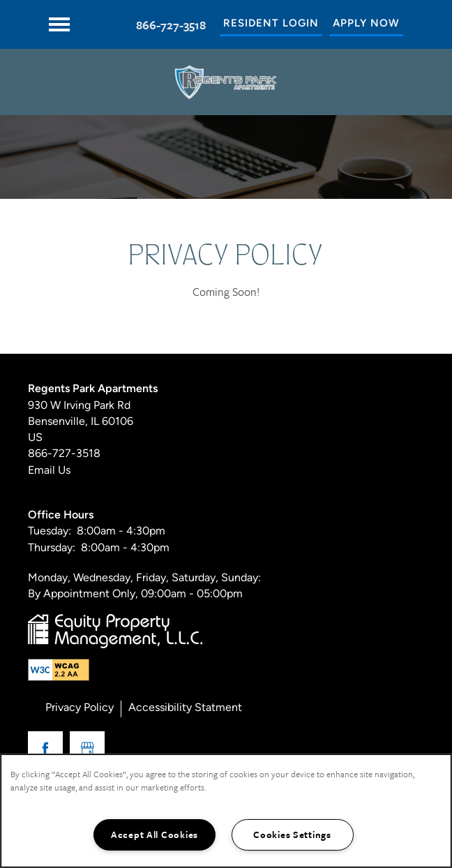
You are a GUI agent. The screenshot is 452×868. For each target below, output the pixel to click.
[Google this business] (87, 749)
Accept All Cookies (155, 835)
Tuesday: (50, 532)
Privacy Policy (80, 708)
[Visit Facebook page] (45, 749)
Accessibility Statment (185, 708)
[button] (271, 24)
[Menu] (59, 24)
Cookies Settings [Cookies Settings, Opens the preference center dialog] (292, 835)
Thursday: (52, 548)
